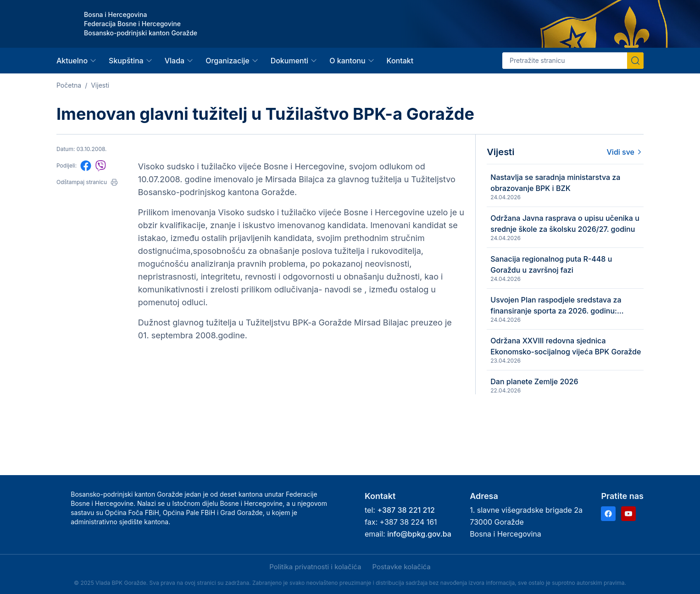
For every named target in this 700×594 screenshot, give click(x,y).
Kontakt (400, 61)
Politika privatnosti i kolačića (315, 567)
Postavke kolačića (401, 567)
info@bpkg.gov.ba (419, 534)
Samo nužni (162, 568)
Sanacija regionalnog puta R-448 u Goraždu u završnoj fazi (585, 279)
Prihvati (64, 568)
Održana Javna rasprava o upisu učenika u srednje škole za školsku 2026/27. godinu (583, 231)
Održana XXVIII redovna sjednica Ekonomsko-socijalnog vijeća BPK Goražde (585, 376)
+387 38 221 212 (406, 510)
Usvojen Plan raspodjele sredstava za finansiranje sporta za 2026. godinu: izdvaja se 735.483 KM (583, 328)
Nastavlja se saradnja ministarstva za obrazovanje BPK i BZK (585, 183)
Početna (69, 85)
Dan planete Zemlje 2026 (571, 418)
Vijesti (100, 85)
